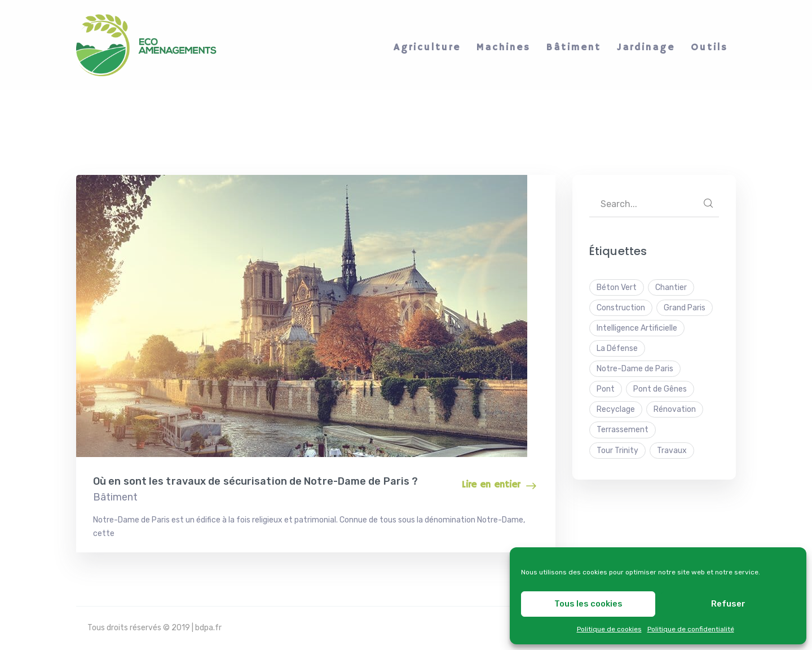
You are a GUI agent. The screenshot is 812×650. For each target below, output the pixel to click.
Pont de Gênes (660, 389)
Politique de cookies (609, 629)
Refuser (728, 604)
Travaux (672, 451)
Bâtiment (115, 497)
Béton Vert (617, 287)
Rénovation (675, 409)
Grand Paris (685, 308)
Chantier (671, 287)
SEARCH (708, 203)
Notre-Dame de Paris (635, 369)
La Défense (617, 348)
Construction (621, 308)
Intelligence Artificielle (637, 328)
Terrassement (623, 430)
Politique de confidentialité (691, 629)
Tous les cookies (588, 604)
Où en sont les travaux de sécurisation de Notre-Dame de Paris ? (255, 481)
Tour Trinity (617, 451)
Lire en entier (491, 485)
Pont (606, 389)
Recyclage (616, 409)
